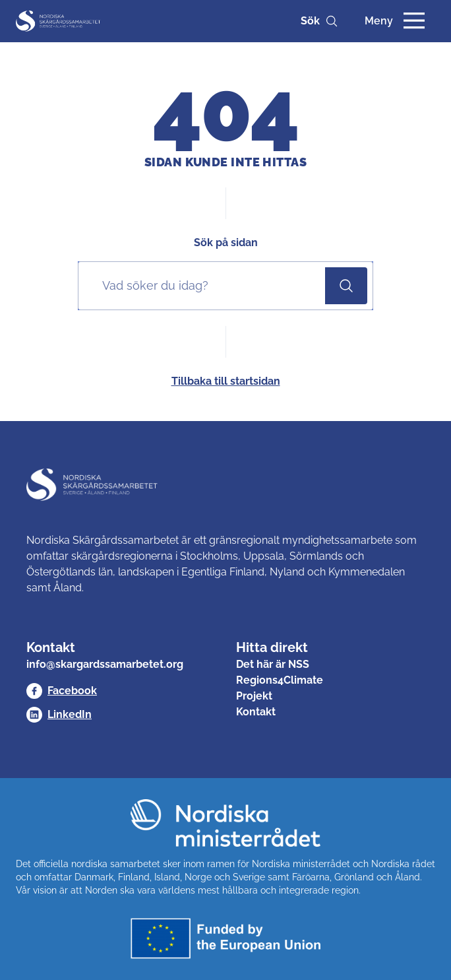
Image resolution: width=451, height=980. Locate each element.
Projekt (254, 696)
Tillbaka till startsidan (226, 381)
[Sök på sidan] (204, 286)
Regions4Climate (280, 680)
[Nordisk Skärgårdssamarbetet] (59, 21)
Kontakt (256, 712)
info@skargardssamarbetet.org (105, 664)
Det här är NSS (273, 664)
